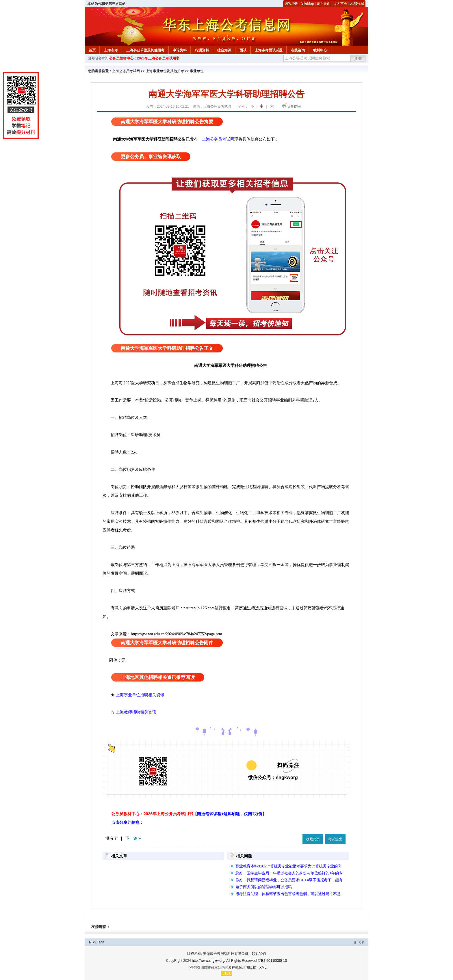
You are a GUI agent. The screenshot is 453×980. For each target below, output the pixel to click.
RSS (93, 942)
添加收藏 (357, 3)
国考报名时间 (98, 58)
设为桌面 (324, 3)
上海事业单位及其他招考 (145, 50)
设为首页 (340, 3)
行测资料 (202, 50)
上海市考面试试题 (269, 50)
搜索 (358, 59)
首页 (92, 50)
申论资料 (180, 50)
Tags (101, 942)
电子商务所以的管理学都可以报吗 (264, 887)
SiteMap (308, 3)
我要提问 (294, 107)
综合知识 (224, 50)
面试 (243, 50)
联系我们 (259, 954)
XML (263, 968)
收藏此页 (313, 839)
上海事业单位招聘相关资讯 (140, 695)
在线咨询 (298, 50)
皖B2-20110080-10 (272, 961)
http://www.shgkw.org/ (209, 961)
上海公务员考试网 (126, 71)
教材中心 (320, 50)
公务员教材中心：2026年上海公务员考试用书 (144, 58)
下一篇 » (133, 838)
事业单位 (197, 71)
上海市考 (111, 50)
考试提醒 (335, 839)
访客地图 (292, 3)
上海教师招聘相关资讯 (137, 712)
